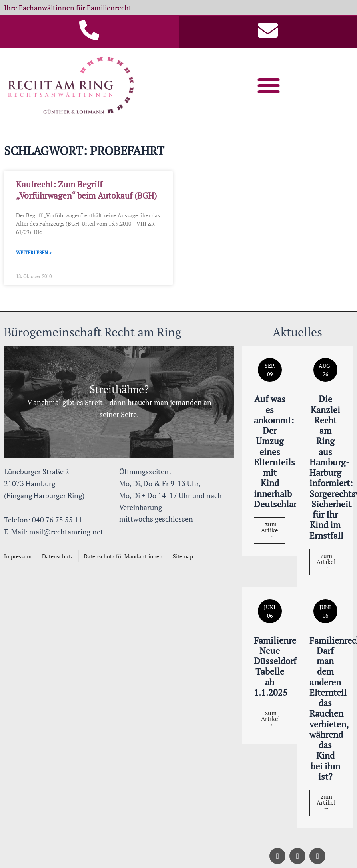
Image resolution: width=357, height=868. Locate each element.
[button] (269, 85)
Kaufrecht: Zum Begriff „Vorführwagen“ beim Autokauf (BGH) (86, 190)
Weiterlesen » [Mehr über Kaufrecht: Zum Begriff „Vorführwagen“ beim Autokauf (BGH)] (34, 253)
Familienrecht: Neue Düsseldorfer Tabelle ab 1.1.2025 (283, 666)
